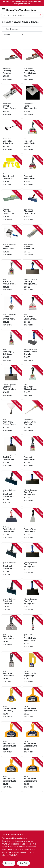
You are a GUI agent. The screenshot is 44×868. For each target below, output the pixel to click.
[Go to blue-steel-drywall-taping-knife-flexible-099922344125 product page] (11, 489)
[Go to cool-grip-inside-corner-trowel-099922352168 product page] (11, 242)
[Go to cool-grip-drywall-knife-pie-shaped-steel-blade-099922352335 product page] (11, 313)
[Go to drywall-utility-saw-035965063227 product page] (33, 418)
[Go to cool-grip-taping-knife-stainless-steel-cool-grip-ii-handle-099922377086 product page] (11, 383)
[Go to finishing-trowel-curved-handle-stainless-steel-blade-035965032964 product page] (11, 207)
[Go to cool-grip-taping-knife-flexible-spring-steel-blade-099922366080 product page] (33, 597)
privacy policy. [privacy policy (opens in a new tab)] (13, 849)
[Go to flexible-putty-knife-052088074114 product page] (33, 633)
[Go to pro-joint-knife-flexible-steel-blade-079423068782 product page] (33, 137)
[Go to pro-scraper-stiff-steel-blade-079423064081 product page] (11, 348)
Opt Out (23, 863)
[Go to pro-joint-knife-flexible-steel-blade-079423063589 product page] (33, 453)
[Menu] (4, 9)
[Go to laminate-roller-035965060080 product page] (11, 137)
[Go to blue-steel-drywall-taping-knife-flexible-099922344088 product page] (11, 597)
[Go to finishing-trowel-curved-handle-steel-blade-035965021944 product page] (33, 242)
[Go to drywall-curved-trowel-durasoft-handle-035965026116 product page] (11, 102)
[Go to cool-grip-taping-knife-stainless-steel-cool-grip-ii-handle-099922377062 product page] (11, 453)
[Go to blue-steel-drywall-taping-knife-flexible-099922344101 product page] (11, 561)
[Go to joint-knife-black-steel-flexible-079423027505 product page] (33, 313)
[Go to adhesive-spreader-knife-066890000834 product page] (33, 739)
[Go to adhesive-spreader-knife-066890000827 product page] (11, 739)
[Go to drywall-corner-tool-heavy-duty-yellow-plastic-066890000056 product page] (11, 704)
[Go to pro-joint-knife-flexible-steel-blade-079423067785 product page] (33, 172)
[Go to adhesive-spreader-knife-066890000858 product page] (33, 775)
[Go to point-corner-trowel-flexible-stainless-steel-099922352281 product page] (33, 348)
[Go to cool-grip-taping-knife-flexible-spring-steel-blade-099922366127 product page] (33, 489)
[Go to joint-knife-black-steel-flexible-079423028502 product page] (11, 418)
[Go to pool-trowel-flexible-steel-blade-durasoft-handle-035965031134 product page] (33, 67)
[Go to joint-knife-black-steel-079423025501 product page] (33, 383)
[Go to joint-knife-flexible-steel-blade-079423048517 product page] (11, 633)
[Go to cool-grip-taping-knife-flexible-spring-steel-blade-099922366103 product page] (33, 561)
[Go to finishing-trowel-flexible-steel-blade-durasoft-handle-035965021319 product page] (11, 67)
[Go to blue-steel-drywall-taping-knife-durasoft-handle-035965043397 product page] (33, 207)
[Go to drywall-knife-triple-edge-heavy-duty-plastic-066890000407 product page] (33, 669)
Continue (9, 863)
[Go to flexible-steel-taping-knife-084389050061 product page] (11, 525)
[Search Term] (22, 15)
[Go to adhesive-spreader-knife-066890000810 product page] (33, 704)
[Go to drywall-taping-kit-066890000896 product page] (11, 172)
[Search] (41, 15)
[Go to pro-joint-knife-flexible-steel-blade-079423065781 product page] (11, 277)
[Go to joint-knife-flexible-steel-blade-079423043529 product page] (11, 669)
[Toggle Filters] (41, 34)
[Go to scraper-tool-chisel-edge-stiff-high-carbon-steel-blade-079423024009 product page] (33, 525)
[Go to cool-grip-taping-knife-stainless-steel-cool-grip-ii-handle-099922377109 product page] (33, 277)
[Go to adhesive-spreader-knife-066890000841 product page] (11, 775)
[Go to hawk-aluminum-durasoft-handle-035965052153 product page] (33, 102)
